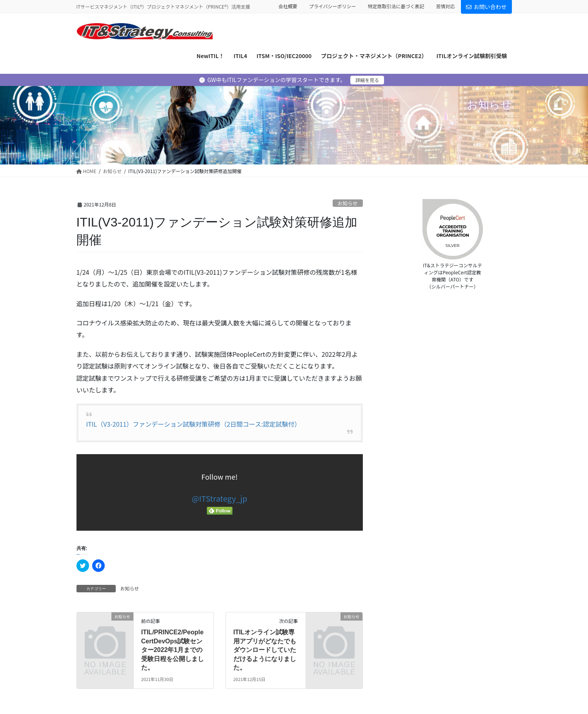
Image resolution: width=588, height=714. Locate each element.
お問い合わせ (486, 7)
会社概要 (288, 6)
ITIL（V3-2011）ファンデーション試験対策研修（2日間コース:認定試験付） (194, 424)
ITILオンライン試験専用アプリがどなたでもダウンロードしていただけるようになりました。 (265, 650)
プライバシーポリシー (333, 6)
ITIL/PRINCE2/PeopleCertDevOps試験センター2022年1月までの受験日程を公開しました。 (173, 650)
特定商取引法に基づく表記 (396, 6)
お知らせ (348, 203)
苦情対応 (445, 6)
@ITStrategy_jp (220, 498)
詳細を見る (367, 80)
